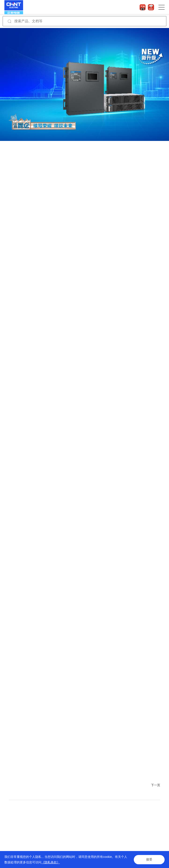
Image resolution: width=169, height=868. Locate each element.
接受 (149, 860)
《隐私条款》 (51, 862)
